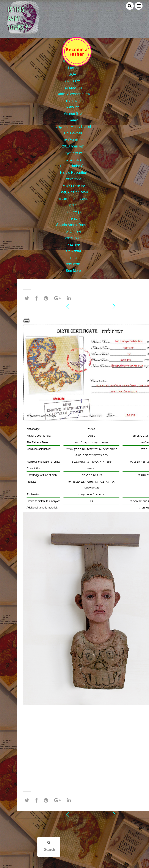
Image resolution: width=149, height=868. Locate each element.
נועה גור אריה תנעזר (73, 199)
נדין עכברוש (73, 88)
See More (73, 271)
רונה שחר (73, 218)
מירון (73, 258)
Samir (73, 120)
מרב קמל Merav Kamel (73, 127)
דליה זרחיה (73, 238)
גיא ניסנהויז (73, 81)
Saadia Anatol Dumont (73, 225)
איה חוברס (73, 231)
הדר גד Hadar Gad (73, 166)
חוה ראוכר (92, 313)
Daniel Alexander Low (73, 94)
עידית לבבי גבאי (73, 186)
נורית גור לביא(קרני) (73, 192)
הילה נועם (73, 101)
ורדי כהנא (73, 107)
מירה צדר (73, 264)
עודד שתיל (73, 251)
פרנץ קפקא (73, 153)
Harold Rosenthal (73, 173)
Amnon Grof (73, 114)
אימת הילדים (73, 140)
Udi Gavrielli (73, 133)
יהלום (73, 205)
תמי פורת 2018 (73, 146)
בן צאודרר (73, 212)
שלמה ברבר (73, 159)
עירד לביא (73, 179)
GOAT (73, 74)
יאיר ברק (73, 244)
